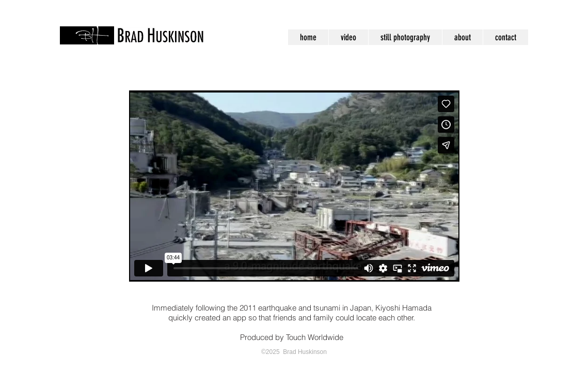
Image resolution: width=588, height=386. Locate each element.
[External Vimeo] (294, 186)
